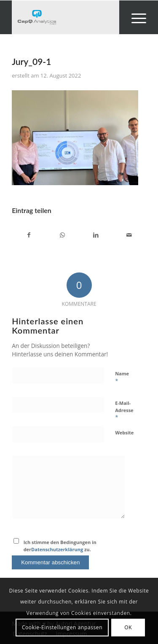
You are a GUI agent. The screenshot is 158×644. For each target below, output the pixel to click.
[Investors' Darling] (66, 17)
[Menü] (135, 17)
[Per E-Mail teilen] (129, 235)
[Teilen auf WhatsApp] (62, 235)
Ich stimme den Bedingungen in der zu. (60, 546)
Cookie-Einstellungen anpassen (62, 627)
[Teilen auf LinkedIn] (96, 235)
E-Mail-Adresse (124, 410)
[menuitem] (135, 17)
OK (128, 627)
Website (124, 432)
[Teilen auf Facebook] (29, 235)
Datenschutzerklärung (57, 549)
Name (122, 377)
